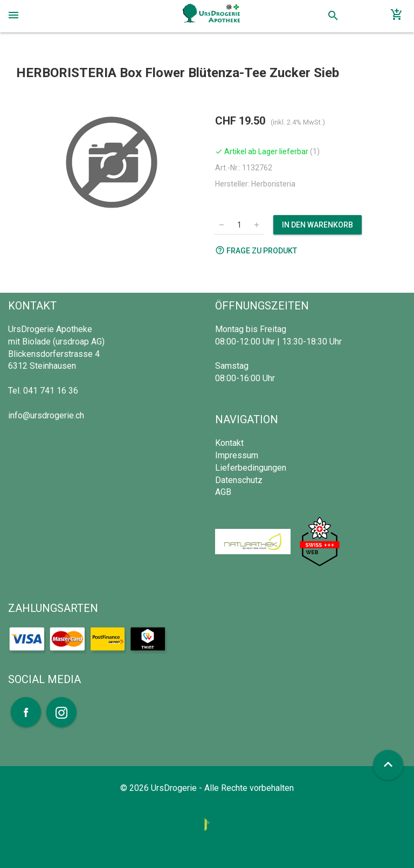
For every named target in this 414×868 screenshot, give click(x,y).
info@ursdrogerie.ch (46, 415)
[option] (112, 162)
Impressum (237, 455)
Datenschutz (239, 480)
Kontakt (229, 443)
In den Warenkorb (318, 225)
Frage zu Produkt (256, 250)
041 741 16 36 (51, 391)
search (333, 16)
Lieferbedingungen (251, 468)
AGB (223, 492)
